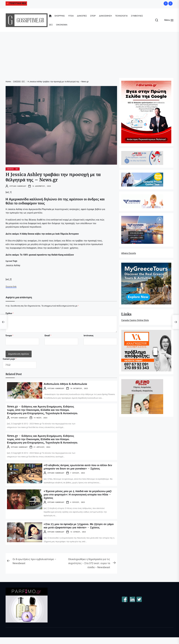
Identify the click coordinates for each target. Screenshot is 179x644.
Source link (11, 287)
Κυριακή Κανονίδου (18, 186)
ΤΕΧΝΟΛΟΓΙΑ (121, 16)
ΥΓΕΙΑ (71, 16)
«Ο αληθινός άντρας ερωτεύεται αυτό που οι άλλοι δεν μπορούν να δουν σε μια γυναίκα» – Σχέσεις (80, 473)
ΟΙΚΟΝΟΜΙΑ (62, 25)
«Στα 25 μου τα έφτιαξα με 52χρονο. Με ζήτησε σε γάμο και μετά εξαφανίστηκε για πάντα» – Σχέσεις (77, 532)
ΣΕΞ (51, 25)
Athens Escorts (129, 253)
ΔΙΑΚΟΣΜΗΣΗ (105, 16)
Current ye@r (10, 359)
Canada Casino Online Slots (135, 320)
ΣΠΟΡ (93, 16)
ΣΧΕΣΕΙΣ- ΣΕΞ (13, 169)
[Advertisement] (89, 53)
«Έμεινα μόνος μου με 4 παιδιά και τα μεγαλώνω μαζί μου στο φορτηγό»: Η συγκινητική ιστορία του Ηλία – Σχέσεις (79, 501)
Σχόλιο (10, 313)
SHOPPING (60, 16)
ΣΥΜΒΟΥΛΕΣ (137, 16)
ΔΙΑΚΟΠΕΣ (82, 16)
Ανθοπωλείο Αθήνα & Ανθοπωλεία (66, 384)
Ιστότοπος (89, 336)
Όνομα (9, 336)
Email (48, 336)
